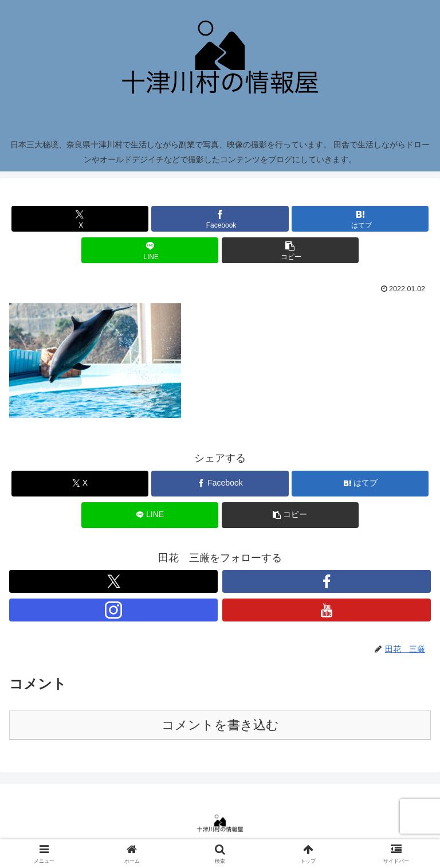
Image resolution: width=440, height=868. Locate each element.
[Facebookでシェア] (220, 219)
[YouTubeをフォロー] (327, 610)
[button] (290, 250)
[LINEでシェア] (150, 250)
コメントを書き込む (220, 725)
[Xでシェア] (80, 219)
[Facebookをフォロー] (327, 581)
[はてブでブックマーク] (360, 219)
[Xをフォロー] (113, 581)
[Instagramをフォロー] (113, 610)
